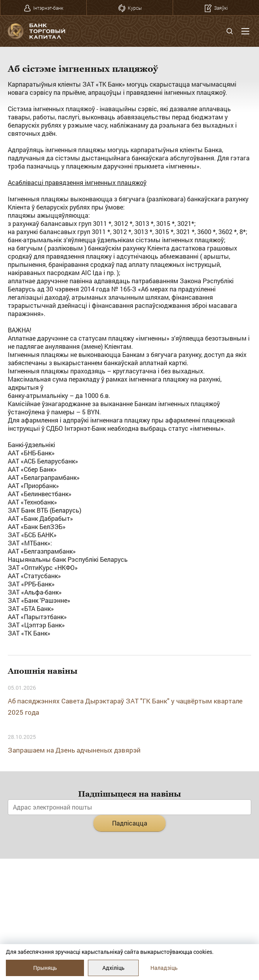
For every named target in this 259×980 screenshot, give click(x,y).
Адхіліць (113, 968)
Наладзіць (164, 968)
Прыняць (45, 968)
